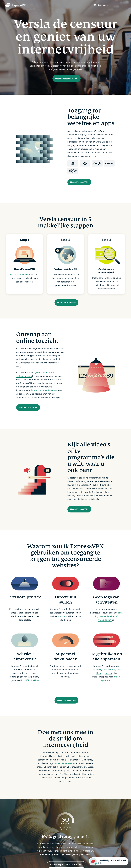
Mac (105, 676)
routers (108, 679)
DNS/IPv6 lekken (31, 686)
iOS (118, 676)
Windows (97, 676)
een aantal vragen (66, 771)
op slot (62, 622)
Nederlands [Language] (98, 5)
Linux (99, 679)
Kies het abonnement (20, 277)
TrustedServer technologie (44, 394)
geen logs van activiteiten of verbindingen (109, 622)
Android (112, 676)
